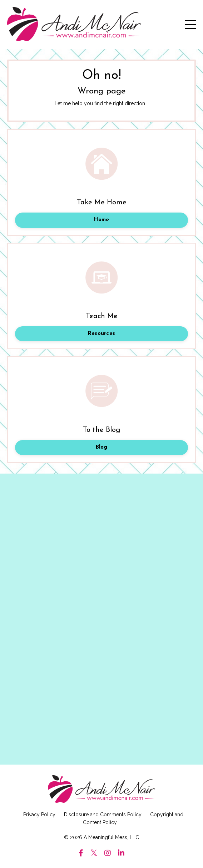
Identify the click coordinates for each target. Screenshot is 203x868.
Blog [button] (102, 447)
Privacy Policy (39, 815)
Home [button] (102, 220)
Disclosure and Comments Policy (103, 815)
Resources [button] (101, 334)
